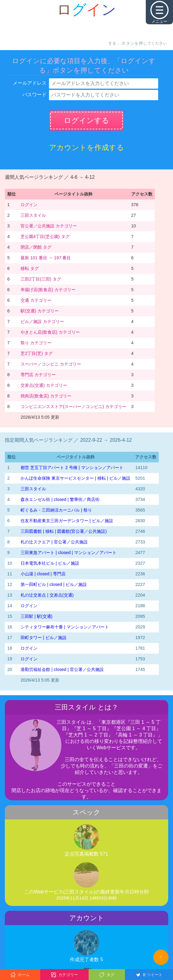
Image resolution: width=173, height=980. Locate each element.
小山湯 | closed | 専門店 (43, 574)
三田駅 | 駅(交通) (36, 616)
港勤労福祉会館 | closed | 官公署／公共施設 (62, 669)
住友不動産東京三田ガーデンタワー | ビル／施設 (67, 521)
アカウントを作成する (86, 147)
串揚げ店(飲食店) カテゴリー (48, 290)
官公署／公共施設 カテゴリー (49, 226)
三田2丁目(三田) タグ (41, 279)
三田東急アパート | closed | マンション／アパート (69, 553)
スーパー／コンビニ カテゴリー (51, 364)
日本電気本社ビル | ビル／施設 (50, 563)
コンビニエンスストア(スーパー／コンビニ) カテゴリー (73, 407)
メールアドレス (30, 83)
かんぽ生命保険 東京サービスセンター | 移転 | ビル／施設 (75, 478)
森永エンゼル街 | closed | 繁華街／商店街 (60, 499)
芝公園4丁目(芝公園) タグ (45, 236)
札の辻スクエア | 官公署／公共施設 (54, 542)
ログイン (29, 205)
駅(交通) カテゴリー (40, 311)
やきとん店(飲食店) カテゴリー (50, 332)
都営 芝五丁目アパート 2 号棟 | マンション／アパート (72, 468)
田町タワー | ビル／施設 (44, 638)
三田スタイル (33, 215)
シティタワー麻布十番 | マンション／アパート (65, 627)
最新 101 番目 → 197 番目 (46, 258)
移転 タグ (30, 268)
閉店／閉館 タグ (36, 247)
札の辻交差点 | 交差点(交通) (47, 595)
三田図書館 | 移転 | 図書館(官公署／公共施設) (64, 531)
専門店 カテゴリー (38, 375)
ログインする (86, 120)
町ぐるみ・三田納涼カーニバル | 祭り (56, 510)
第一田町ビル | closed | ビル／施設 (54, 584)
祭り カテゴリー (36, 343)
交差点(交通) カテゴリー (44, 385)
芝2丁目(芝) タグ (37, 353)
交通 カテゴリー (36, 300)
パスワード (34, 95)
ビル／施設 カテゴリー (42, 322)
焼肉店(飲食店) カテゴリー (46, 396)
